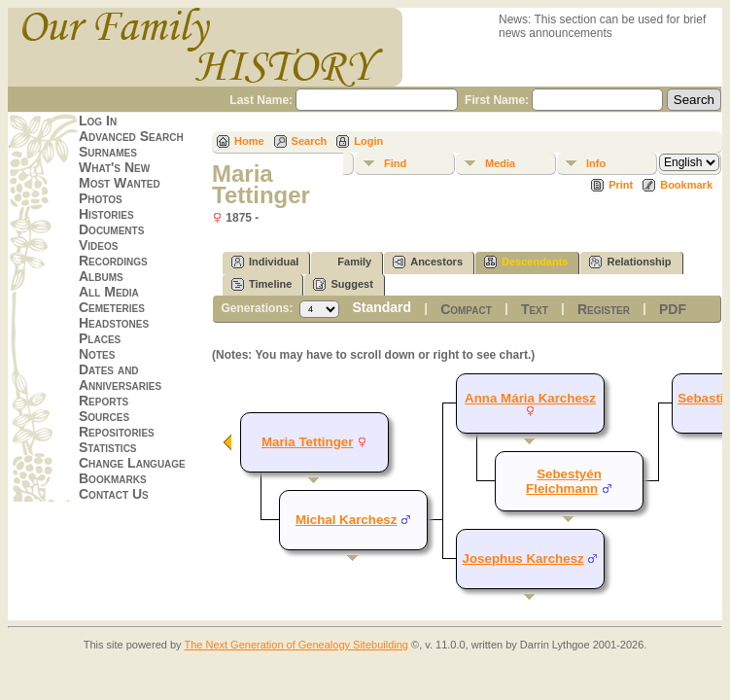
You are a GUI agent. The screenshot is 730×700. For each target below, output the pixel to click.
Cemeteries (112, 307)
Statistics (108, 447)
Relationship (630, 262)
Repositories (117, 432)
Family (346, 262)
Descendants (526, 262)
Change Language (132, 463)
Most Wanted (120, 183)
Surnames (108, 152)
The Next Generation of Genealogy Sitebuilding (296, 645)
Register (604, 309)
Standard (382, 307)
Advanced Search (131, 136)
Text (535, 309)
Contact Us (114, 494)
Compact (466, 309)
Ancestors (428, 262)
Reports (104, 401)
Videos (98, 245)
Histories (106, 214)
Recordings (113, 261)
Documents (111, 229)
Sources (104, 416)
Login (368, 141)
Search (310, 141)
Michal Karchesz (346, 520)
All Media (109, 292)
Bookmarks (113, 478)
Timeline (261, 284)
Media (500, 163)
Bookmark (686, 185)
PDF (673, 309)
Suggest (343, 284)
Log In (98, 121)
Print (621, 185)
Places (100, 338)
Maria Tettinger (308, 442)
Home (249, 141)
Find (395, 163)
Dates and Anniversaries (120, 377)
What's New (114, 167)
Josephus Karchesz (523, 559)
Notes (97, 354)
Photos (101, 198)
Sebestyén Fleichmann (564, 481)
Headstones (114, 323)
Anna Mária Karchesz (530, 398)
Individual (265, 262)
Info (596, 163)
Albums (101, 276)
